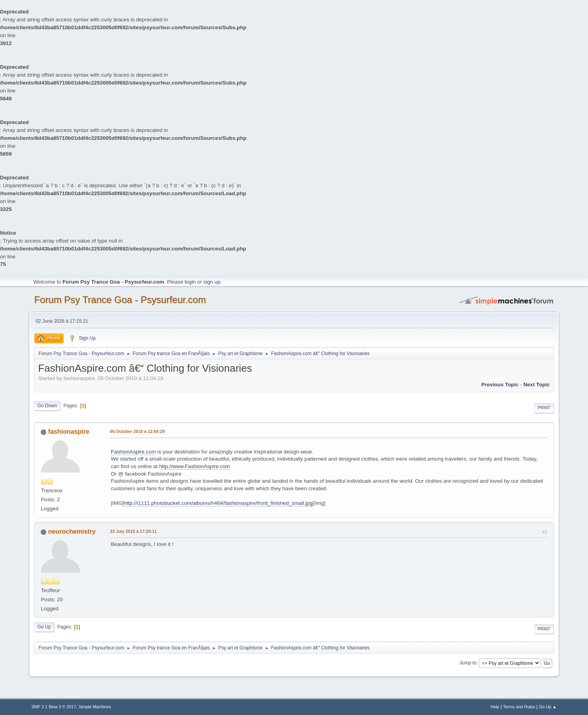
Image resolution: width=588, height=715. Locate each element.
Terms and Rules (519, 707)
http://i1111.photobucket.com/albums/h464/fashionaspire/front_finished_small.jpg (218, 503)
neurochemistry (72, 532)
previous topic (500, 385)
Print (544, 408)
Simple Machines (95, 707)
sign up (212, 282)
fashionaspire (69, 432)
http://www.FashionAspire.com (195, 466)
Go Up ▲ (548, 707)
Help (495, 707)
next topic (536, 385)
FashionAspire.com (133, 452)
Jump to (468, 663)
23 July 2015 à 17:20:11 (133, 531)
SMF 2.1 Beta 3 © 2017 (54, 707)
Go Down (47, 406)
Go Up (44, 627)
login (190, 282)
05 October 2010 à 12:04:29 (137, 431)
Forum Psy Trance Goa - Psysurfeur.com (120, 300)
